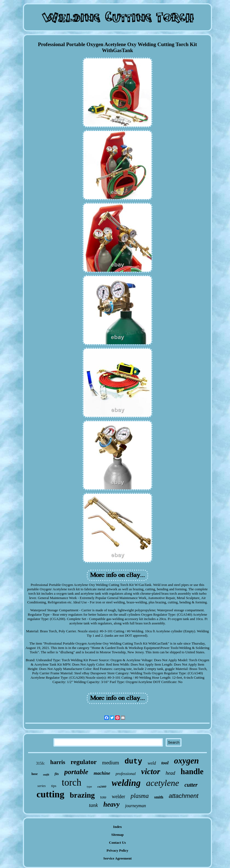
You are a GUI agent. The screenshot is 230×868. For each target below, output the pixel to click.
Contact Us (117, 842)
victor (151, 771)
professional (126, 774)
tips (54, 786)
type (89, 786)
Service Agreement (117, 858)
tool (165, 763)
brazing (82, 795)
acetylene (163, 783)
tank (94, 805)
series (41, 786)
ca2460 (102, 786)
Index (117, 827)
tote (103, 797)
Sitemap (117, 835)
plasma (140, 796)
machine (102, 773)
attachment (184, 796)
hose (34, 774)
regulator (84, 762)
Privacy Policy (117, 850)
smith (159, 797)
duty (133, 762)
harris (58, 762)
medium (111, 763)
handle (192, 771)
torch (71, 782)
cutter (191, 785)
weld (152, 763)
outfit (46, 775)
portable (76, 772)
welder (118, 797)
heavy (111, 804)
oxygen (186, 761)
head (170, 773)
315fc (40, 763)
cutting (50, 794)
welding (126, 783)
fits (57, 774)
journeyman (135, 806)
